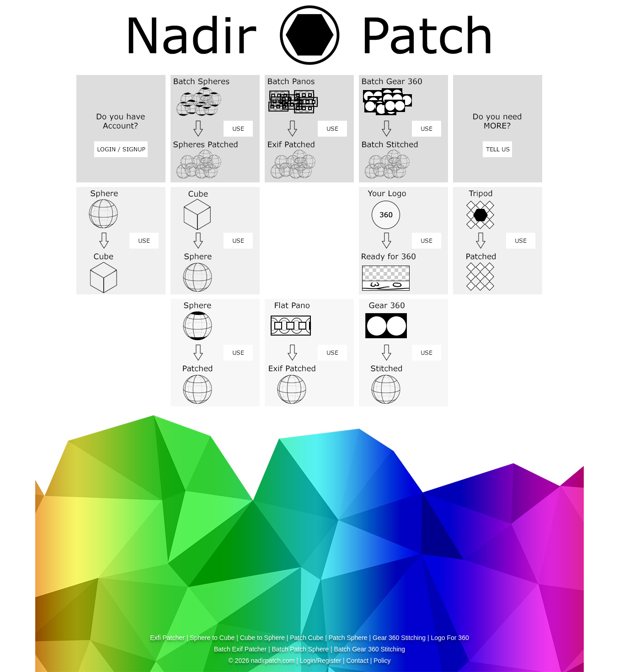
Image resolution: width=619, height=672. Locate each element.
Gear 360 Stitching (399, 638)
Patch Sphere (348, 638)
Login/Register (320, 661)
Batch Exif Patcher (240, 649)
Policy (382, 661)
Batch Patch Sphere (300, 649)
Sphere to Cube (212, 638)
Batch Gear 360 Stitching (369, 649)
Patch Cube (307, 638)
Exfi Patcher (167, 638)
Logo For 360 (450, 638)
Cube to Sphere (262, 638)
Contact (358, 661)
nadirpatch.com (273, 661)
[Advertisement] (171, 564)
